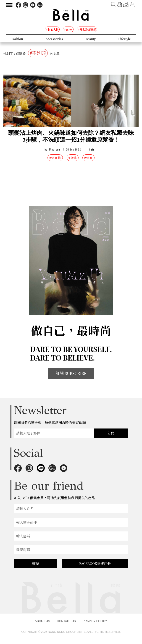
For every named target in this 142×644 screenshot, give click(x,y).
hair (92, 150)
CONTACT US (66, 621)
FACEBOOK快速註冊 (95, 563)
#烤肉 (88, 158)
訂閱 (111, 433)
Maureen (55, 150)
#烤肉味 (55, 158)
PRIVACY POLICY (95, 621)
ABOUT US (42, 621)
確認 (36, 563)
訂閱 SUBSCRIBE (71, 373)
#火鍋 (73, 158)
